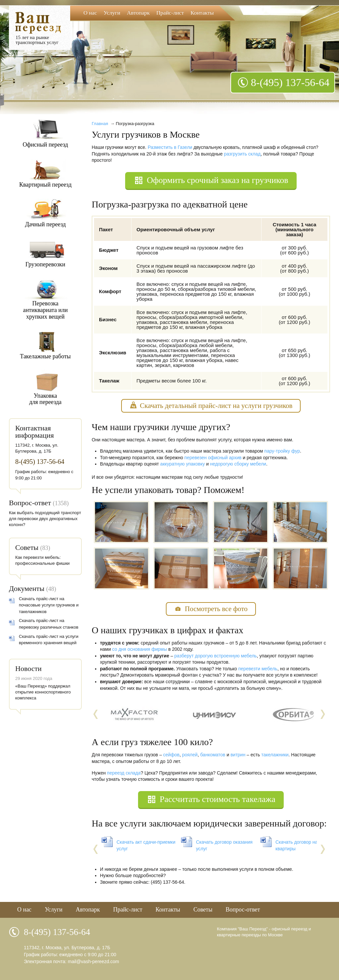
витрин (238, 755)
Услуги (112, 13)
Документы (27, 588)
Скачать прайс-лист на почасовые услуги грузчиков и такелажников (49, 605)
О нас (90, 13)
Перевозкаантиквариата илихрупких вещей (45, 310)
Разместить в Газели (170, 147)
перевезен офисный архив (213, 458)
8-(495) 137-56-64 (290, 82)
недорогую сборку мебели (238, 464)
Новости (28, 668)
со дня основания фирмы (140, 649)
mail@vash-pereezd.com (94, 961)
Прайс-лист (170, 13)
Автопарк (138, 13)
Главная (100, 124)
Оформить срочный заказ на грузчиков (217, 180)
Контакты (202, 13)
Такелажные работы (45, 356)
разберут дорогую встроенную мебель (216, 656)
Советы (27, 547)
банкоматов (213, 755)
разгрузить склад (242, 154)
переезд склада (124, 773)
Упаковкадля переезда (45, 399)
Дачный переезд (45, 224)
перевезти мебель (258, 669)
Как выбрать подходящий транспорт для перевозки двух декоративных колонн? (45, 519)
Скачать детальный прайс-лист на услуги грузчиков (216, 406)
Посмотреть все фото (216, 609)
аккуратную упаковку (183, 464)
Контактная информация (35, 432)
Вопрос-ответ (30, 503)
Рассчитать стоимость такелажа (217, 799)
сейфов (171, 755)
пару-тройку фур (282, 451)
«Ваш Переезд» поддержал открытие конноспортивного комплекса (43, 692)
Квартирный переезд (45, 185)
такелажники (275, 755)
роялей (190, 755)
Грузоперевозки (46, 264)
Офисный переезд (46, 145)
